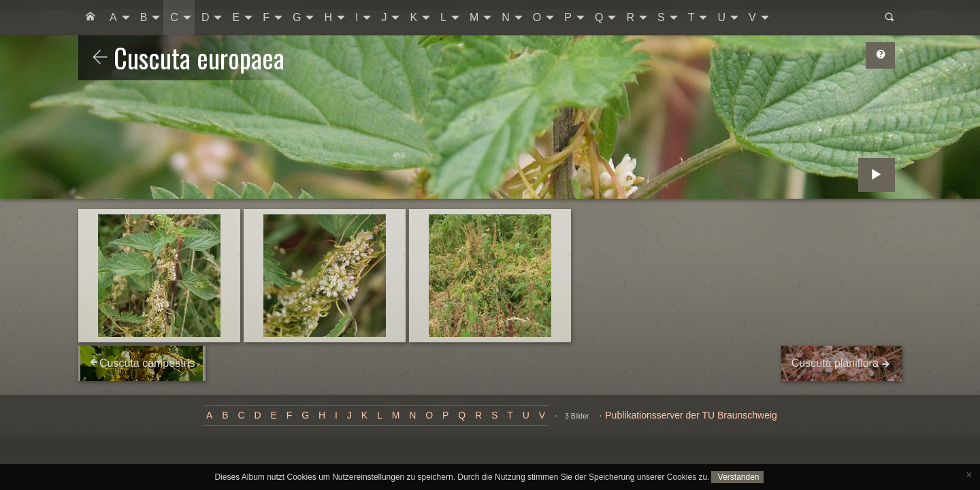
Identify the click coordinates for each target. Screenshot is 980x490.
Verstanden (737, 477)
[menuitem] (91, 18)
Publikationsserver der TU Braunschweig (691, 415)
